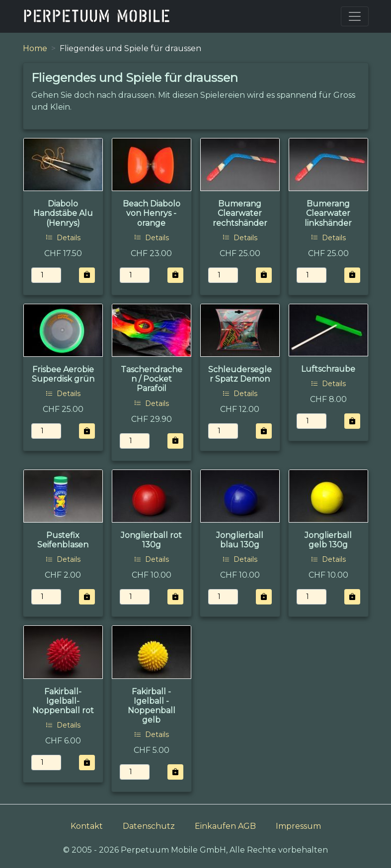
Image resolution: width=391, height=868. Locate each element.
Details (63, 238)
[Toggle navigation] (355, 16)
